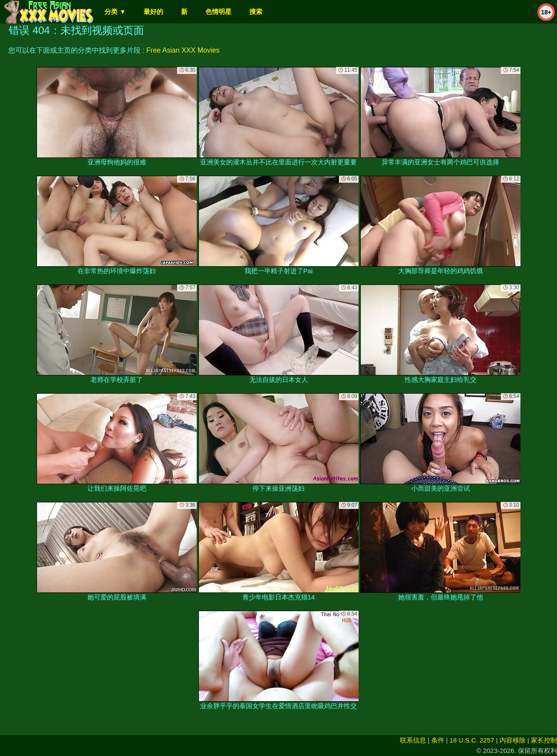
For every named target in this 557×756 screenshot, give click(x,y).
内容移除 (513, 740)
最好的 (153, 12)
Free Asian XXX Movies (183, 50)
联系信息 (413, 740)
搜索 (256, 12)
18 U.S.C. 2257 (472, 740)
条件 (438, 740)
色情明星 (218, 12)
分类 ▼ (115, 12)
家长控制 (544, 740)
